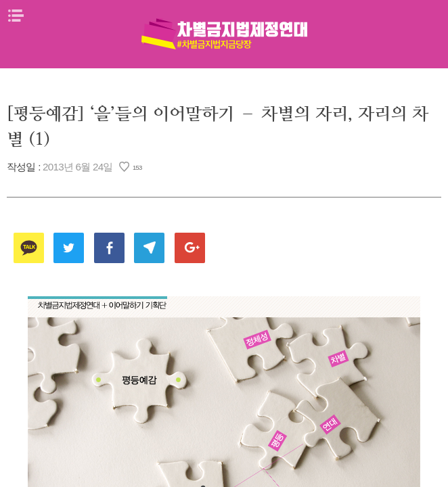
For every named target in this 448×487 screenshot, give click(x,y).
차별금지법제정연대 (224, 34)
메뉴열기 (16, 16)
